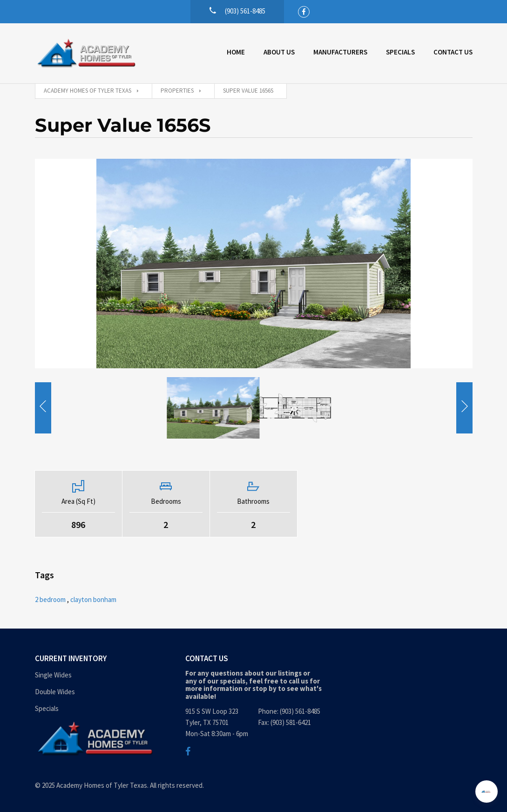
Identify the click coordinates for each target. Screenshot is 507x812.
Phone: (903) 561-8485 (289, 711)
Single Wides (53, 675)
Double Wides (55, 692)
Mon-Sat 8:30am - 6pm (217, 734)
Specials (400, 52)
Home (236, 52)
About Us (279, 52)
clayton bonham (93, 599)
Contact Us (453, 52)
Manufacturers (340, 52)
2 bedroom (50, 599)
